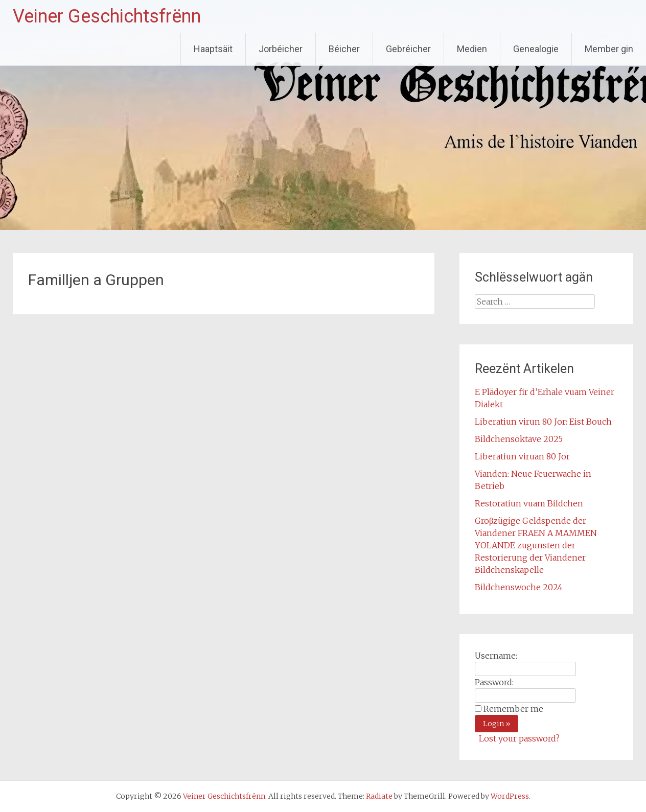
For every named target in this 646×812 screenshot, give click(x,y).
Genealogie (536, 49)
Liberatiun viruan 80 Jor (522, 456)
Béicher (344, 49)
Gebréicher (408, 49)
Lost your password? (519, 738)
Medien (472, 49)
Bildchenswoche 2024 (519, 587)
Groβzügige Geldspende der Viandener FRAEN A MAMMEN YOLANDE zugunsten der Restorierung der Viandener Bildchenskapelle (536, 545)
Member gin (609, 49)
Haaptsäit (213, 49)
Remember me (513, 709)
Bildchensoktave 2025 (519, 439)
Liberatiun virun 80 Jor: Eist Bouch (543, 422)
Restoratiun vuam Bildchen (529, 503)
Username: (496, 656)
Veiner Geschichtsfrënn (107, 16)
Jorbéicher (281, 49)
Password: (494, 682)
